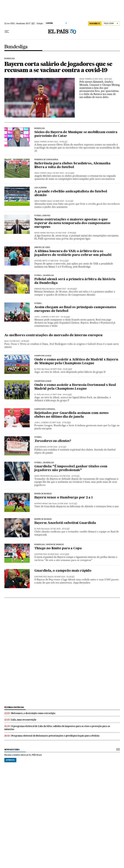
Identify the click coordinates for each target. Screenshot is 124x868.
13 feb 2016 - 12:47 (57, 447)
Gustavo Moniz (41, 504)
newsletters (12, 750)
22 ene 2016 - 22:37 (67, 504)
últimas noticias (14, 707)
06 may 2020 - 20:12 (64, 173)
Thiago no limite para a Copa (58, 548)
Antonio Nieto (41, 261)
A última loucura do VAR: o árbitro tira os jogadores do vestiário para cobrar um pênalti (73, 253)
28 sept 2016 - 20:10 (61, 369)
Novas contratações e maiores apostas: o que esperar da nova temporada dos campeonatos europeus (72, 223)
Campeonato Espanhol (45, 409)
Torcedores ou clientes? (53, 441)
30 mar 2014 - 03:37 (58, 554)
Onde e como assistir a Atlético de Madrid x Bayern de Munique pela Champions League (76, 362)
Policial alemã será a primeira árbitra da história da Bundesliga (75, 281)
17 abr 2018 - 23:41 (58, 261)
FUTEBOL (38, 303)
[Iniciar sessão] (111, 24)
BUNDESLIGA (10, 59)
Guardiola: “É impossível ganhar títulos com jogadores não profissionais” (71, 468)
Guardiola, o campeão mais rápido (63, 571)
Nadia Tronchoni (42, 476)
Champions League (43, 356)
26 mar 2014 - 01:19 (64, 577)
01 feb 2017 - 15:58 (20, 341)
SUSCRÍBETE (95, 23)
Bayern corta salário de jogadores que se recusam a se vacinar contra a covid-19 (58, 67)
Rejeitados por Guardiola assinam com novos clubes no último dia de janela (72, 415)
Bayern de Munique (43, 494)
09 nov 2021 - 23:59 (57, 142)
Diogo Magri (40, 233)
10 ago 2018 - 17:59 (66, 233)
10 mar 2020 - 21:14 (63, 201)
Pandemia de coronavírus (46, 160)
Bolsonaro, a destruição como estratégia (33, 713)
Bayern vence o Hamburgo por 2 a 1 (64, 498)
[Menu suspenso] (7, 32)
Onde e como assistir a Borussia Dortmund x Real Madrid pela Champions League (75, 387)
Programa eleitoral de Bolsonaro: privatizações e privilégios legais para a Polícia (55, 736)
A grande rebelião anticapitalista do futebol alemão (71, 193)
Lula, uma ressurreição (24, 720)
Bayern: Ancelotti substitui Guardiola (65, 523)
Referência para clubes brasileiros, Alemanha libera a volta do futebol (72, 165)
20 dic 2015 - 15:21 (60, 529)
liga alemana (41, 188)
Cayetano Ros (41, 554)
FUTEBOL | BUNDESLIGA (44, 275)
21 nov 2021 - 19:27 (102, 79)
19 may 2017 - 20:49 (66, 289)
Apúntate (10, 760)
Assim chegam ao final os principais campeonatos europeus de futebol (75, 309)
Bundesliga (16, 47)
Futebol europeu (42, 216)
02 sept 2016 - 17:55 (60, 423)
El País (37, 369)
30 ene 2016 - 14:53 (70, 476)
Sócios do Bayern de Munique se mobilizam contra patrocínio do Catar (76, 134)
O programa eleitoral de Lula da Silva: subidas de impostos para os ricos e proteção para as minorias (57, 728)
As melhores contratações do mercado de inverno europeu (53, 335)
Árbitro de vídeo (42, 247)
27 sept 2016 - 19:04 (61, 395)
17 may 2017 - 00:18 (60, 317)
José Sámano (40, 447)
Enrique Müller (41, 289)
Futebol (38, 437)
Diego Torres (85, 79)
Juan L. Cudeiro (41, 317)
